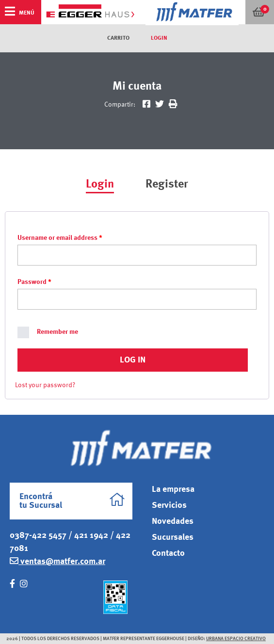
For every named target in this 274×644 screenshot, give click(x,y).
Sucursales (173, 537)
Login (159, 38)
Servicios (169, 505)
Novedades (173, 521)
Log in (133, 360)
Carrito (118, 38)
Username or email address (60, 238)
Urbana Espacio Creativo (236, 639)
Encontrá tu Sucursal (72, 501)
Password (34, 282)
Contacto (168, 553)
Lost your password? (45, 385)
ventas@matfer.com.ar (57, 561)
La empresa (173, 489)
